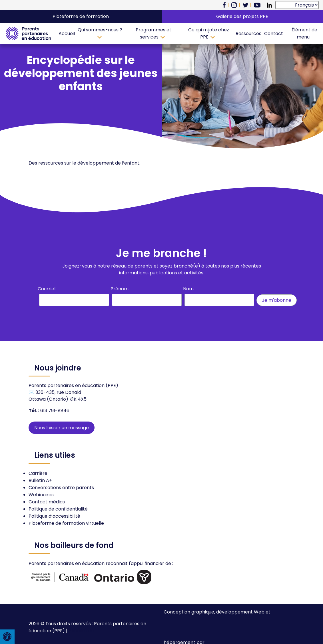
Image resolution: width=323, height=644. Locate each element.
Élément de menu (304, 33)
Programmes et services (154, 33)
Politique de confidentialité (58, 509)
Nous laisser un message (62, 428)
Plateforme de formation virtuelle (66, 523)
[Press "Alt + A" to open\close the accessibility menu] (7, 637)
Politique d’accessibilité (54, 516)
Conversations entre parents (61, 488)
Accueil (67, 34)
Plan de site (81, 631)
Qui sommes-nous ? (100, 30)
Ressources (248, 34)
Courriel (47, 289)
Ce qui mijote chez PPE (209, 33)
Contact (274, 34)
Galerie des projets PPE (242, 16)
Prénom (120, 289)
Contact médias (47, 502)
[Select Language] (297, 5)
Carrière (38, 473)
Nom (188, 289)
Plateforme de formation (81, 16)
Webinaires (41, 495)
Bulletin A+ (40, 480)
